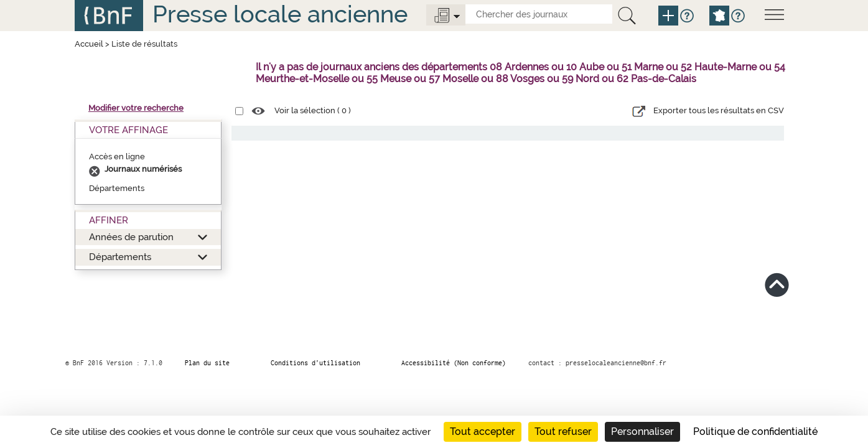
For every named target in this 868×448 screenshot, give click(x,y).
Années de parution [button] (131, 237)
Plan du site (207, 363)
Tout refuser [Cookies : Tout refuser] (563, 432)
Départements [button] (120, 257)
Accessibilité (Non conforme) (454, 363)
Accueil (89, 44)
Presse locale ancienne (280, 14)
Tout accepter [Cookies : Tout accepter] (483, 432)
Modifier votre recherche (136, 108)
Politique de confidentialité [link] (755, 432)
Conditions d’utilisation (315, 363)
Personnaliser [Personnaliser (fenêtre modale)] (642, 432)
